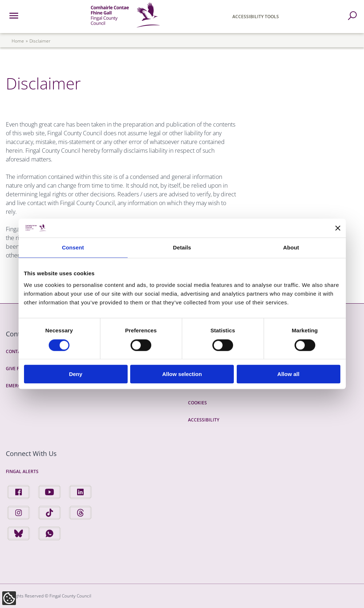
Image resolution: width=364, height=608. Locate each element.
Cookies (197, 403)
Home (18, 41)
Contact (16, 351)
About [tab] (291, 248)
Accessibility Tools (256, 17)
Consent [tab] (73, 248)
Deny (76, 374)
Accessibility (204, 420)
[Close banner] (338, 228)
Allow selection (182, 374)
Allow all (289, 374)
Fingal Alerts (22, 471)
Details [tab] (182, 248)
